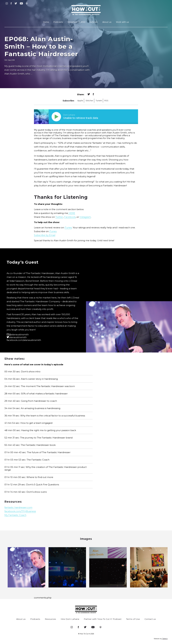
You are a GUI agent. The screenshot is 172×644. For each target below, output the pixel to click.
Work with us (122, 22)
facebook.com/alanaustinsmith (24, 340)
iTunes (68, 228)
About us (107, 22)
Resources (50, 619)
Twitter (59, 217)
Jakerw (165, 639)
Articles (94, 22)
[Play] (57, 117)
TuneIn (99, 101)
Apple (80, 101)
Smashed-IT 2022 (77, 22)
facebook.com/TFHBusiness (20, 511)
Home (46, 22)
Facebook (70, 217)
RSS (106, 101)
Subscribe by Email (45, 235)
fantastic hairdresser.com (18, 507)
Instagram (85, 217)
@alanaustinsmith (18, 334)
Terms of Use (133, 619)
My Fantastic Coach (15, 515)
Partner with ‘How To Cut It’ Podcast (103, 619)
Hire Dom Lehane (70, 619)
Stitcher (89, 101)
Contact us (150, 619)
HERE (72, 213)
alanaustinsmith (17, 337)
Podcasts (58, 22)
